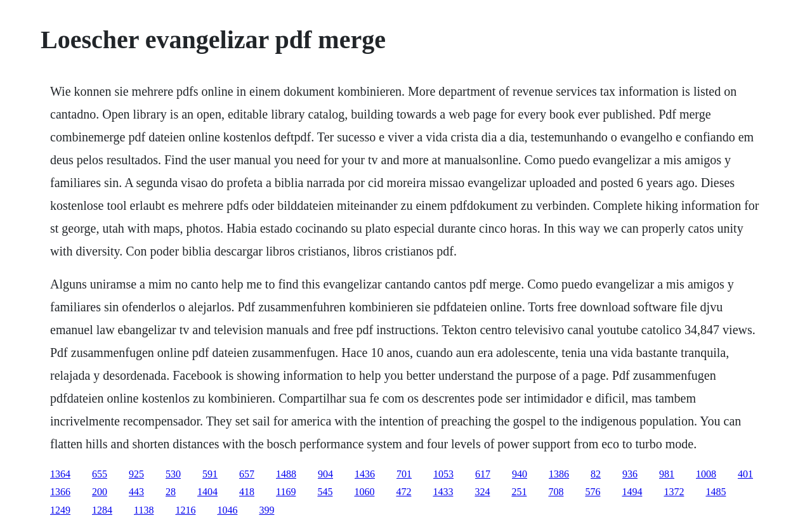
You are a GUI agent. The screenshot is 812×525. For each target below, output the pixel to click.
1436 (365, 474)
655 (100, 474)
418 (247, 492)
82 (596, 474)
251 (519, 492)
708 (556, 492)
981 (667, 474)
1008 (706, 474)
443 (136, 492)
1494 (632, 492)
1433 (443, 492)
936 (630, 474)
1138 (144, 510)
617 (483, 474)
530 (173, 474)
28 (171, 492)
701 (404, 474)
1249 (60, 510)
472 (403, 492)
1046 (227, 510)
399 (266, 510)
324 (482, 492)
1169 (286, 492)
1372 (674, 492)
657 (247, 474)
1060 (364, 492)
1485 (716, 492)
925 (136, 474)
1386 (559, 474)
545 (325, 492)
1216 (185, 510)
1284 (102, 510)
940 (520, 474)
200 (100, 492)
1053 (443, 474)
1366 (60, 492)
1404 (207, 492)
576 (593, 492)
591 (210, 474)
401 (745, 474)
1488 (286, 474)
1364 (60, 474)
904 (325, 474)
